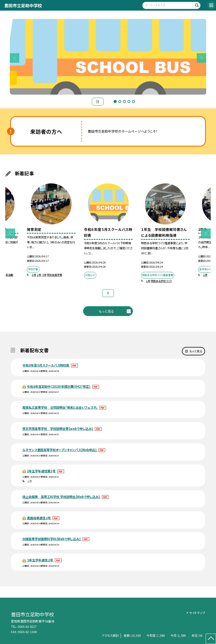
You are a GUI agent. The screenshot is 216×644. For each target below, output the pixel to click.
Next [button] (202, 58)
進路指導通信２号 (39, 518)
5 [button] (133, 101)
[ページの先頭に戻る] (211, 639)
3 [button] (124, 101)
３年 (44, 275)
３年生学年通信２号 (40, 560)
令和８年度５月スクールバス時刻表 (46, 365)
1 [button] (115, 101)
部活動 (9, 275)
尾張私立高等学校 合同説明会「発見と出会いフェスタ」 (60, 407)
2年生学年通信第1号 (42, 471)
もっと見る (106, 311)
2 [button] (120, 101)
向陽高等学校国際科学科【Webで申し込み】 (52, 539)
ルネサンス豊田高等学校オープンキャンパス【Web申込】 (60, 450)
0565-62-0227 (27, 626)
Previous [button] (15, 58)
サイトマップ (197, 613)
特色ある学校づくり (161, 281)
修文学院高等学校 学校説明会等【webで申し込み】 (58, 428)
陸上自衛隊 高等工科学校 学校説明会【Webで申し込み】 (62, 497)
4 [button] (129, 101)
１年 (34, 275)
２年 (39, 275)
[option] (108, 57)
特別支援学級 (55, 275)
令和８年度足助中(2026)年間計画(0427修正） (59, 386)
